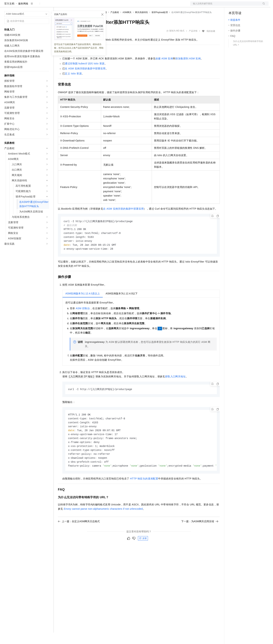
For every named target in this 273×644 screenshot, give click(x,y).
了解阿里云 (118, 6)
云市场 (87, 6)
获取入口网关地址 (175, 389)
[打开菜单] (6, 6)
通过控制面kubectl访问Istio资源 (85, 75)
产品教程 (115, 24)
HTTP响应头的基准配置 (144, 494)
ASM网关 (127, 24)
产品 (46, 6)
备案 (232, 6)
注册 (250, 6)
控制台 (241, 6)
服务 (105, 6)
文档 (225, 6)
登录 (263, 6)
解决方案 (58, 6)
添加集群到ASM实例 (188, 70)
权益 (69, 6)
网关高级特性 (142, 24)
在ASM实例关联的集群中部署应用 (85, 80)
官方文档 (9, 15)
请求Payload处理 (160, 24)
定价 (77, 6)
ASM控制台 (83, 321)
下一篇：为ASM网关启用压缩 (200, 537)
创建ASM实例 (164, 70)
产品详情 (193, 42)
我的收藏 (211, 43)
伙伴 (97, 6)
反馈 (143, 554)
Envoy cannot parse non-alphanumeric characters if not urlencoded (103, 524)
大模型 (37, 6)
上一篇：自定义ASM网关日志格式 (79, 537)
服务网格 (23, 15)
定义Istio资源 (73, 85)
